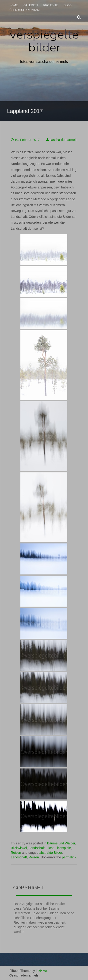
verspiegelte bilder (44, 41)
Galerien (31, 5)
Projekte (51, 5)
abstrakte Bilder (51, 853)
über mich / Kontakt (25, 10)
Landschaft (37, 848)
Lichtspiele (63, 848)
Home (14, 5)
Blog (68, 5)
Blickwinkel (19, 848)
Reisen (16, 853)
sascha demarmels (64, 140)
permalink (69, 857)
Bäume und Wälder (61, 843)
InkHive (41, 971)
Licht (50, 848)
